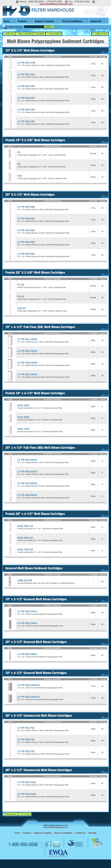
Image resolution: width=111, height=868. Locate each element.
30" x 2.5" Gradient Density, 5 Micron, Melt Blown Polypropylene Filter (43, 742)
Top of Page (24, 814)
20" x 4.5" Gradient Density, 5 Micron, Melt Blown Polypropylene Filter (43, 474)
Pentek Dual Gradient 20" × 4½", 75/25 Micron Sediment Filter (40, 529)
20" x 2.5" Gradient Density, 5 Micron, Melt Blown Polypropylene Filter (43, 221)
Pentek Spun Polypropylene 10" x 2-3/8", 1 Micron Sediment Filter (42, 155)
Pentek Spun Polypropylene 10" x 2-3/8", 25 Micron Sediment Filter (42, 179)
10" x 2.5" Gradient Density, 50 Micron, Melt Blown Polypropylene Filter (44, 124)
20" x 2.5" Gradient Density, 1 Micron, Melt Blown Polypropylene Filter (43, 210)
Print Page (9, 34)
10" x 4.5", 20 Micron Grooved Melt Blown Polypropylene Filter (40, 700)
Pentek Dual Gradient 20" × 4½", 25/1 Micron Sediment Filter (40, 552)
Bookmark (39, 34)
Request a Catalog (44, 21)
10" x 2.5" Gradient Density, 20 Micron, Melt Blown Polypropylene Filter (44, 112)
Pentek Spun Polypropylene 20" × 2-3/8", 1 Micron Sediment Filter (42, 287)
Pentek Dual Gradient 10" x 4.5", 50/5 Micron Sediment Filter (40, 420)
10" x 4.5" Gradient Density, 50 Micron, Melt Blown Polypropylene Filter (44, 377)
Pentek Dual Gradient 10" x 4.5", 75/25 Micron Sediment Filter (40, 432)
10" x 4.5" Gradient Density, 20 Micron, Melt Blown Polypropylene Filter (44, 365)
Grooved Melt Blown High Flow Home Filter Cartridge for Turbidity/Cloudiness (46, 583)
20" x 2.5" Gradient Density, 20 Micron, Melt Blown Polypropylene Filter (44, 245)
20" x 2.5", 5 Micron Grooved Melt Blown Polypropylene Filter (40, 657)
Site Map (92, 833)
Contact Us (96, 21)
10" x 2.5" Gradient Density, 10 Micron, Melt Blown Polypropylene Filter (44, 101)
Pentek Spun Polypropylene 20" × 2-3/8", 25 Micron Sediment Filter (42, 311)
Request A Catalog (43, 833)
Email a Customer (24, 34)
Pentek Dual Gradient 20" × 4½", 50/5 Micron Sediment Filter (40, 540)
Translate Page (100, 34)
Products (22, 21)
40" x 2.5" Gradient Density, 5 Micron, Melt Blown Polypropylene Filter (43, 785)
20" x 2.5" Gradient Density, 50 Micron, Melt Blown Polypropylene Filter (44, 256)
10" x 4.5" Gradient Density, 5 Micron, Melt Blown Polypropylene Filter (43, 354)
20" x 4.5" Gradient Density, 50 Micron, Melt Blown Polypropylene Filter (44, 498)
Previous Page (10, 814)
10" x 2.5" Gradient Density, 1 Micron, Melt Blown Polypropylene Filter (43, 77)
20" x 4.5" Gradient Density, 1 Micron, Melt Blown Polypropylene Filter (43, 463)
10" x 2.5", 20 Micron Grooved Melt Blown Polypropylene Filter (40, 626)
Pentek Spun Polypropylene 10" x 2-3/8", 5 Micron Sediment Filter (42, 167)
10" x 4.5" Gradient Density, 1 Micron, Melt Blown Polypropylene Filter (43, 342)
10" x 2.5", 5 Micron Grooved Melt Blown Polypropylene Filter (40, 614)
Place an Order (54, 34)
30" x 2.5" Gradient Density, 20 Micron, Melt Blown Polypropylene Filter (44, 754)
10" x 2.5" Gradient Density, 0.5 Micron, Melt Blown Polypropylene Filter (44, 65)
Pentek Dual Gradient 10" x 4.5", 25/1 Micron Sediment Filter (40, 408)
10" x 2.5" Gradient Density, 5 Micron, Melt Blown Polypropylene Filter (43, 89)
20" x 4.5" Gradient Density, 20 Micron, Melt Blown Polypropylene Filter (44, 486)
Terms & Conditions (72, 21)
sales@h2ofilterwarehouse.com (56, 4)
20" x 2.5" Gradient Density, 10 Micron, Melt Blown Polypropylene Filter (44, 233)
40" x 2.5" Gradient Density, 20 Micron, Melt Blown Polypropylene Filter (44, 797)
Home (7, 21)
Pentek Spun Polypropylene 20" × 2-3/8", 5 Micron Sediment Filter (42, 299)
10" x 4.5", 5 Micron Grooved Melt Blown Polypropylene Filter (40, 688)
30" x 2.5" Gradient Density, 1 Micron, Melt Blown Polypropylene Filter (43, 730)
